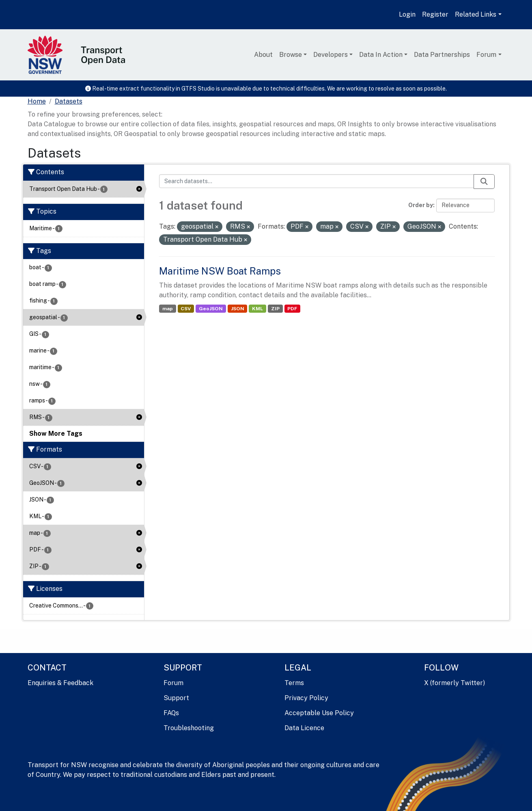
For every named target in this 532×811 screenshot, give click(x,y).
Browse (291, 55)
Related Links (476, 14)
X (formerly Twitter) (454, 683)
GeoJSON (211, 309)
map (168, 309)
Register (435, 14)
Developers (331, 55)
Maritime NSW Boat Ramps (220, 271)
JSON (238, 309)
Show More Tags (56, 434)
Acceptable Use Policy (319, 713)
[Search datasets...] (317, 181)
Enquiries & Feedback (60, 683)
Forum (486, 55)
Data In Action (381, 55)
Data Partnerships (442, 55)
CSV (186, 309)
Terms (294, 683)
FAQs (171, 713)
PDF (292, 309)
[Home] (37, 102)
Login (407, 14)
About (263, 55)
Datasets (69, 101)
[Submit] (484, 182)
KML (257, 309)
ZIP (275, 309)
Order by (421, 205)
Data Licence (304, 728)
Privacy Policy (306, 698)
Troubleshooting (189, 728)
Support (176, 698)
